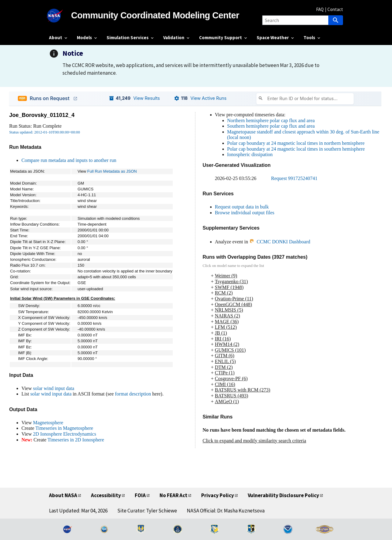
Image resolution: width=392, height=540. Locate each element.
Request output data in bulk (242, 207)
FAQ (320, 9)
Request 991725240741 (294, 178)
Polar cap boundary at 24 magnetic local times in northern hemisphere (296, 143)
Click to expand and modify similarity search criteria (254, 441)
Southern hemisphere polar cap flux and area (271, 126)
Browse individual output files (245, 213)
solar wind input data (54, 388)
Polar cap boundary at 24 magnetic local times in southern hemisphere (296, 149)
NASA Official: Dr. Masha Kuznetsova (226, 511)
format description (133, 394)
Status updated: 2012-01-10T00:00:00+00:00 (45, 132)
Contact (335, 9)
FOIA (140, 495)
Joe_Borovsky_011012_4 (42, 115)
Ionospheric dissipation (250, 154)
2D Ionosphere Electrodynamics (65, 434)
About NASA (63, 495)
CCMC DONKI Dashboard (280, 242)
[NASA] (60, 16)
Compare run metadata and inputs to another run (69, 160)
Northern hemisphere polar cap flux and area (271, 120)
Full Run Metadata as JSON (112, 171)
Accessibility (106, 495)
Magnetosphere (48, 423)
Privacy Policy (218, 495)
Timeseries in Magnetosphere (64, 428)
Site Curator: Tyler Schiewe (147, 511)
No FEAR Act (173, 495)
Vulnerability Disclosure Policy (283, 495)
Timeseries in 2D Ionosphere (76, 440)
